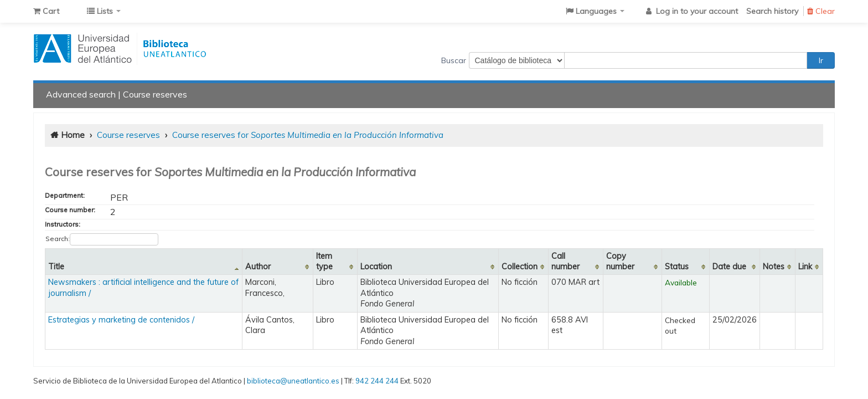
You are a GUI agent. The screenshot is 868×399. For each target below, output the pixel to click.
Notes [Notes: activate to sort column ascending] (774, 267)
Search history (772, 11)
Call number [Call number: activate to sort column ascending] (565, 261)
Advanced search (81, 94)
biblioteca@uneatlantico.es (293, 381)
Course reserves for (308, 135)
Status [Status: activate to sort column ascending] (677, 267)
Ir (821, 60)
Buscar (454, 60)
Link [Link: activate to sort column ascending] (805, 267)
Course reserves (155, 94)
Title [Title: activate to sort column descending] (56, 267)
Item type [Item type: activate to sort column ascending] (324, 261)
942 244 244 (377, 381)
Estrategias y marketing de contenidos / (121, 320)
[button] (46, 11)
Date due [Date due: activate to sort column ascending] (729, 267)
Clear (821, 11)
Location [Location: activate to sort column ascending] (376, 267)
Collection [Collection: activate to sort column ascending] (520, 267)
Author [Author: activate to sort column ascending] (258, 267)
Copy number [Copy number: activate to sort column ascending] (620, 261)
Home (73, 135)
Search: (102, 239)
